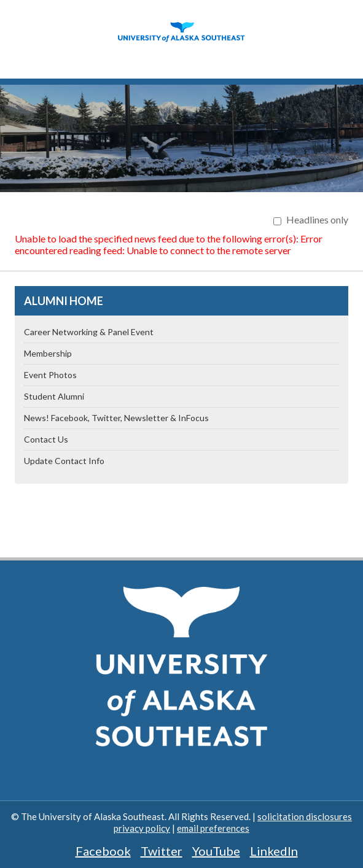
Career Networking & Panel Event (89, 332)
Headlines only (317, 219)
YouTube (216, 851)
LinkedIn (274, 851)
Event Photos (50, 375)
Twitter (162, 851)
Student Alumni (54, 396)
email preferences (213, 828)
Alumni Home (64, 301)
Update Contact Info (64, 461)
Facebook (103, 851)
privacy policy (142, 828)
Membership (48, 353)
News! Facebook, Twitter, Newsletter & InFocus (116, 418)
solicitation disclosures (305, 816)
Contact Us (46, 439)
